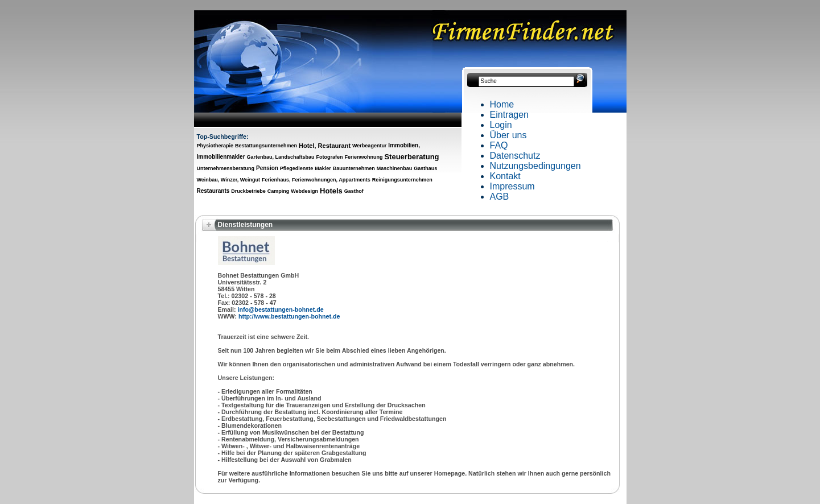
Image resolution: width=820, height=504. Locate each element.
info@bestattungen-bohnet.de (280, 309)
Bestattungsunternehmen (266, 146)
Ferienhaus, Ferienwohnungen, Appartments (316, 180)
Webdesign (304, 191)
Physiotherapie (215, 146)
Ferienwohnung (363, 157)
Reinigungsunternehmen (402, 180)
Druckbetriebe (248, 191)
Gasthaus (425, 168)
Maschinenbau (395, 168)
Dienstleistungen (246, 225)
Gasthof (354, 191)
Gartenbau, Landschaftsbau (281, 157)
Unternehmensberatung (226, 168)
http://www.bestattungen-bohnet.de (289, 316)
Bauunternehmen (354, 168)
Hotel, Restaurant (325, 146)
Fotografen (330, 157)
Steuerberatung (411, 157)
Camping (279, 191)
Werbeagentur (369, 146)
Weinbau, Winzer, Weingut (229, 180)
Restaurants (213, 191)
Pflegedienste (297, 168)
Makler (323, 168)
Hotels (331, 191)
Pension (267, 168)
